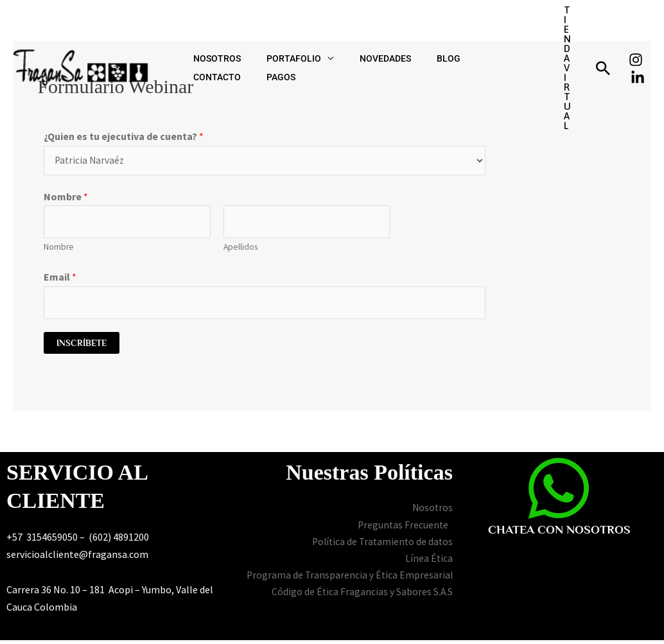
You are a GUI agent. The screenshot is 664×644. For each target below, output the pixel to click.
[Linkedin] (638, 44)
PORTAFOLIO (275, 34)
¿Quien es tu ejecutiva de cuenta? (124, 136)
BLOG (404, 34)
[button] (564, 34)
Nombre (66, 198)
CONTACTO (452, 34)
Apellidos (240, 249)
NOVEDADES (353, 34)
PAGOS (503, 34)
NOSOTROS (211, 34)
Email (60, 279)
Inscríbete (82, 347)
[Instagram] (636, 26)
